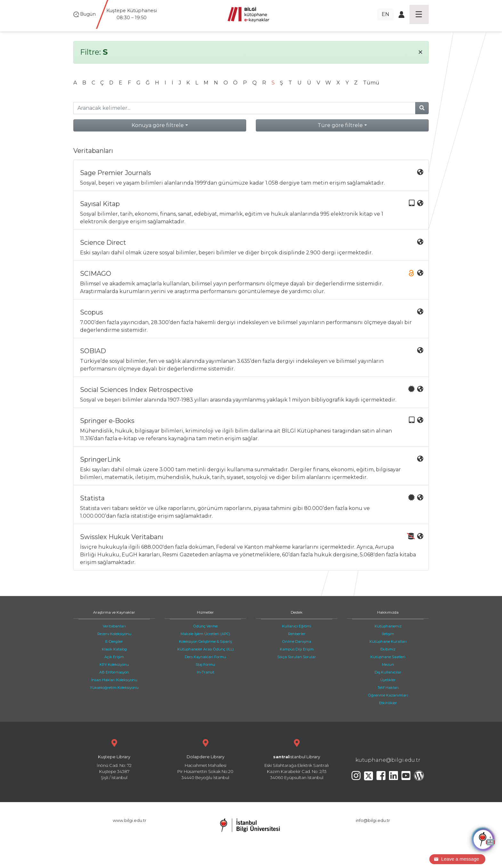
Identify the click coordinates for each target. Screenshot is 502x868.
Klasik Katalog (114, 649)
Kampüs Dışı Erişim (297, 649)
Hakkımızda (388, 612)
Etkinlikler (388, 703)
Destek (297, 612)
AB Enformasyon (114, 672)
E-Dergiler (114, 641)
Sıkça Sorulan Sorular (297, 657)
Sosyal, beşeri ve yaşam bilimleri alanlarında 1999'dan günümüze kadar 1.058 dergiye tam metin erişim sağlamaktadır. (252, 177)
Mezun (388, 665)
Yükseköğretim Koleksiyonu (114, 688)
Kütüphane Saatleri (388, 657)
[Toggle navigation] (419, 14)
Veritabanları (114, 626)
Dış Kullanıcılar (388, 672)
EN (385, 14)
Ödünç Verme (206, 626)
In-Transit (206, 672)
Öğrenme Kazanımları (388, 695)
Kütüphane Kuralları (388, 641)
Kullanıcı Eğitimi (297, 626)
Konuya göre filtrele (158, 125)
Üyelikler (388, 680)
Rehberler (297, 634)
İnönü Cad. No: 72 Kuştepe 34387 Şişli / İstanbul (114, 759)
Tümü (371, 83)
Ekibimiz (388, 649)
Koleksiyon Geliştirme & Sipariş (205, 641)
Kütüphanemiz (388, 626)
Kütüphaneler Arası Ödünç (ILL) (206, 649)
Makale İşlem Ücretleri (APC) (205, 634)
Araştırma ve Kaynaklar (114, 612)
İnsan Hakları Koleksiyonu (114, 680)
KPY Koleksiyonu (114, 665)
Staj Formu (205, 665)
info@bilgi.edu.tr (373, 820)
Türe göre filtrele (340, 125)
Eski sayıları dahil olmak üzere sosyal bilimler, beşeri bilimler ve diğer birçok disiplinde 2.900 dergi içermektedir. (252, 247)
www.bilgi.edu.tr (130, 820)
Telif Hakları (388, 688)
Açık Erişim (114, 657)
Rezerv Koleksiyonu (114, 634)
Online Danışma (297, 641)
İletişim (388, 634)
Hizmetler (205, 612)
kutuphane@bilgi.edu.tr (388, 760)
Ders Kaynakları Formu (205, 657)
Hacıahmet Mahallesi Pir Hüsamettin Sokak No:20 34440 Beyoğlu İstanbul (205, 759)
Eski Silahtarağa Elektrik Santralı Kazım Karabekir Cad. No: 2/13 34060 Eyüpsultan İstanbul (297, 759)
